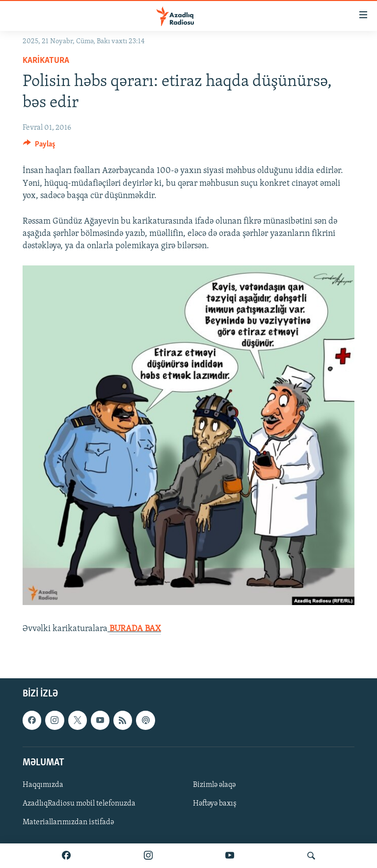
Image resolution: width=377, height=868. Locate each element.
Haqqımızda (43, 785)
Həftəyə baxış (215, 804)
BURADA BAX (135, 629)
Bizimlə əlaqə (214, 785)
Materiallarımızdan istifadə (68, 822)
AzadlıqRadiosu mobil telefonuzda (79, 804)
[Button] (39, 146)
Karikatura (46, 61)
